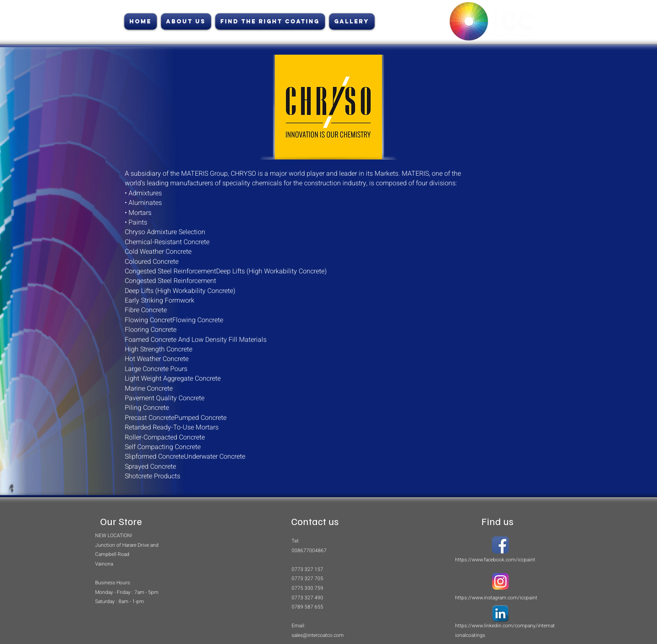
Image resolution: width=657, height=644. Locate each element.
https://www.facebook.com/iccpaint (495, 560)
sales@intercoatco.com (318, 635)
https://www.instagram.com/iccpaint (496, 598)
